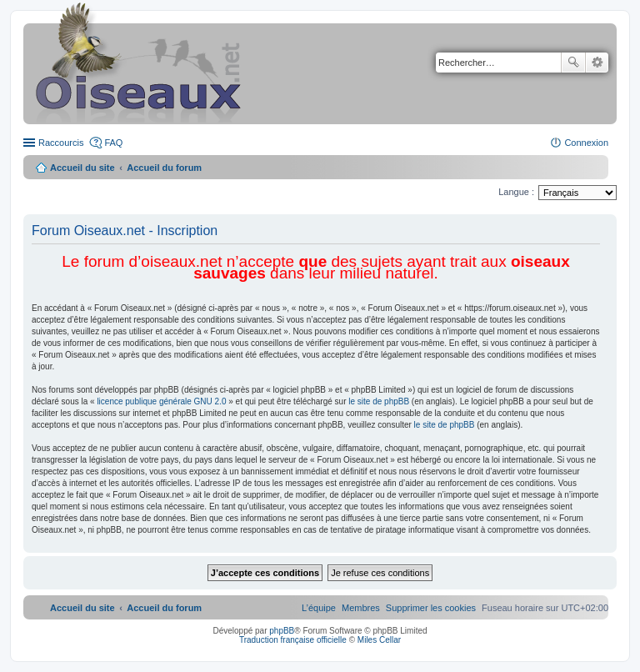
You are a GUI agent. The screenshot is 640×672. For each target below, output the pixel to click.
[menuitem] (431, 608)
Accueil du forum (164, 168)
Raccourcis (61, 143)
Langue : (516, 192)
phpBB (282, 631)
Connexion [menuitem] (586, 143)
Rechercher (573, 63)
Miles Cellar (379, 640)
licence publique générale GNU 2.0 (161, 401)
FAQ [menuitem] (113, 143)
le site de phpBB (379, 401)
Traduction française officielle (293, 640)
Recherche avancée (597, 63)
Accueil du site (82, 168)
